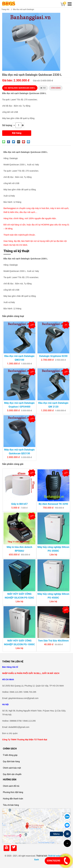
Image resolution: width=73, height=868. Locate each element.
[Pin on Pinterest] (24, 141)
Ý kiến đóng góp (10, 755)
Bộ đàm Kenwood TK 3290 (53, 504)
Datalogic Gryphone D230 (53, 356)
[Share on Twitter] (14, 141)
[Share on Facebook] (9, 141)
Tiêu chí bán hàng (11, 805)
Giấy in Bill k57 (19, 504)
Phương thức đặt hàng (13, 792)
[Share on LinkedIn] (29, 141)
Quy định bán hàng (11, 761)
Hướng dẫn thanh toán (13, 799)
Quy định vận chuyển (12, 774)
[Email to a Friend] (19, 141)
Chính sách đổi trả (11, 786)
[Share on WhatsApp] (4, 141)
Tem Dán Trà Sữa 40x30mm (53, 641)
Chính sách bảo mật (12, 768)
